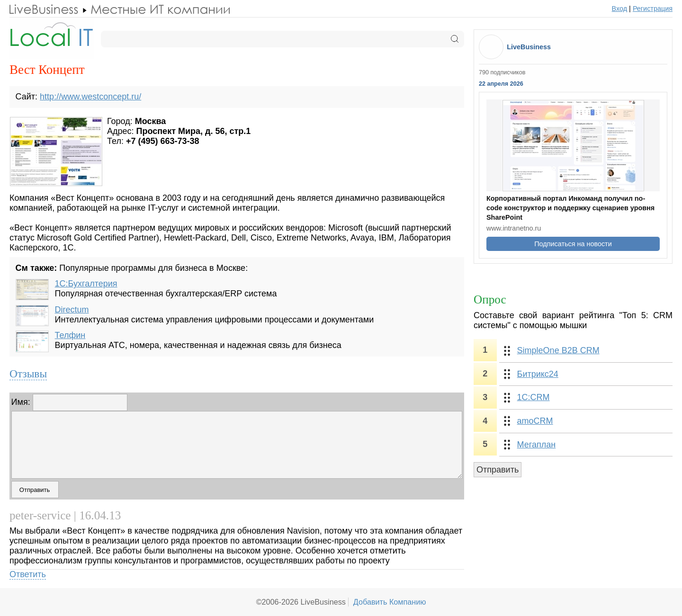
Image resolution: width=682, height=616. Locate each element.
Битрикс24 (538, 374)
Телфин (70, 335)
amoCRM (535, 421)
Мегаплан (537, 445)
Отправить (498, 470)
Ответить (28, 574)
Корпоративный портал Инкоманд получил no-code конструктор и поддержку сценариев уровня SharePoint (570, 208)
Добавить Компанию (390, 602)
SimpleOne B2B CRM (558, 350)
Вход (620, 9)
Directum (72, 310)
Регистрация (653, 9)
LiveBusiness (529, 47)
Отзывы (28, 374)
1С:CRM (534, 397)
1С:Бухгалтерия (86, 284)
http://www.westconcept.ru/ (90, 97)
